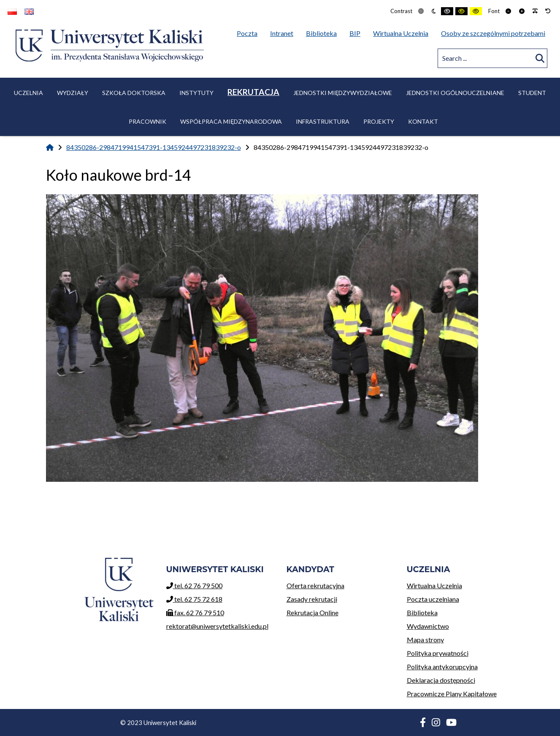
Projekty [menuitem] (379, 121)
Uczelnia (28, 93)
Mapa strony (425, 640)
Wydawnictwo (461, 625)
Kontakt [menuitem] (423, 121)
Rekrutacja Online (340, 611)
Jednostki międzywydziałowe (343, 93)
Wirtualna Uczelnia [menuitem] (403, 32)
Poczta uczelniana (461, 598)
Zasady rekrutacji (340, 598)
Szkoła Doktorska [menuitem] (134, 93)
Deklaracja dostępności (441, 680)
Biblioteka (461, 611)
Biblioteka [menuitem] (323, 32)
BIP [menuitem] (357, 32)
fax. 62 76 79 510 (195, 612)
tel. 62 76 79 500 (194, 585)
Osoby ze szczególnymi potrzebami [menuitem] (493, 33)
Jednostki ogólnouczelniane (455, 93)
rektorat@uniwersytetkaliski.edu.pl (217, 626)
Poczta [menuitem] (249, 32)
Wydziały (73, 93)
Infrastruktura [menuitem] (323, 121)
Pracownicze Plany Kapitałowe (452, 694)
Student (532, 93)
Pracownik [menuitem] (147, 121)
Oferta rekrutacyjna (340, 584)
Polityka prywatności (438, 653)
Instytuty (196, 93)
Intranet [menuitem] (282, 33)
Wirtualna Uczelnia (461, 584)
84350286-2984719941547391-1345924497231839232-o (154, 147)
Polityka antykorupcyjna (442, 667)
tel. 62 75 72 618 (194, 599)
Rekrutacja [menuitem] (253, 92)
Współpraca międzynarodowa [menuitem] (231, 121)
